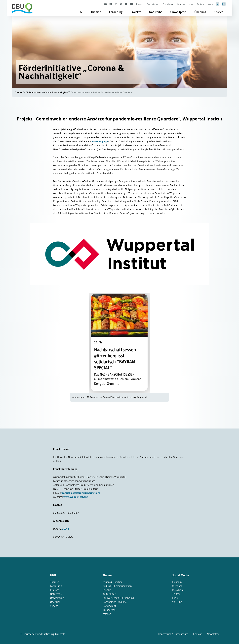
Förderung (116, 12)
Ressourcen (109, 610)
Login (210, 4)
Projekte (136, 12)
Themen (96, 12)
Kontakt (200, 4)
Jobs (191, 4)
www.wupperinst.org (76, 497)
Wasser (107, 614)
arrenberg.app (100, 141)
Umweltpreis (178, 12)
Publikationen (153, 4)
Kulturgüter (109, 594)
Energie (107, 590)
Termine (181, 4)
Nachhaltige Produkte (115, 602)
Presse (139, 4)
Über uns (200, 12)
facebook (177, 586)
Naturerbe (156, 12)
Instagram (178, 590)
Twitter (176, 594)
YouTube (177, 602)
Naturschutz (109, 606)
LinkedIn (177, 582)
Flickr (175, 598)
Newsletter (168, 4)
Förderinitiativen (33, 92)
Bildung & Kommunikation (117, 586)
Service (219, 12)
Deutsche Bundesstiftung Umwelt (44, 634)
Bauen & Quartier (112, 582)
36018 (66, 529)
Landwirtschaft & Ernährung (118, 598)
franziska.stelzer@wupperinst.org (81, 493)
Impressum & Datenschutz (173, 634)
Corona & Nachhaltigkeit (56, 92)
